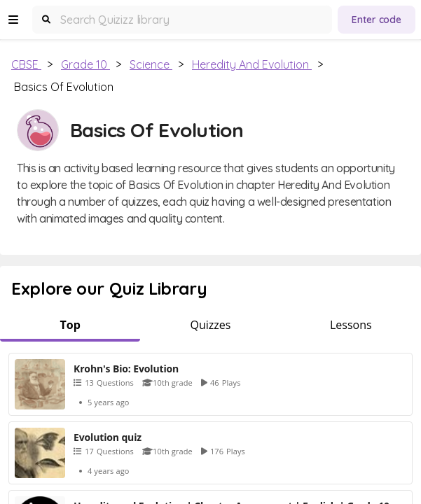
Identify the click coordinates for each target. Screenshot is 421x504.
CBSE (26, 64)
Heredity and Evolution (252, 64)
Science (151, 64)
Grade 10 (85, 64)
